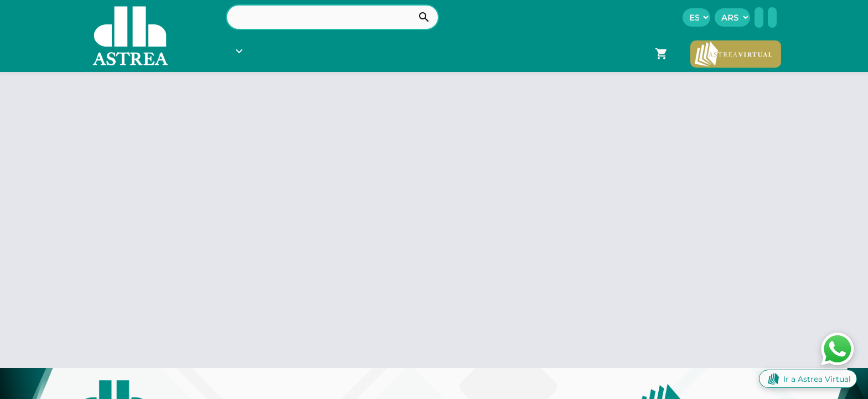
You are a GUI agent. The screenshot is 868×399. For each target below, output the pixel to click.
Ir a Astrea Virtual (808, 379)
